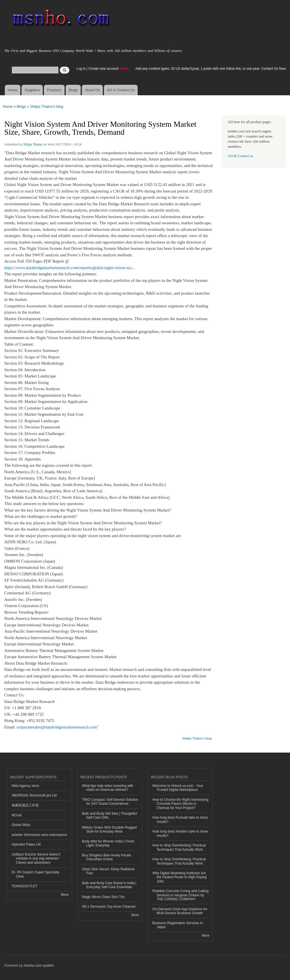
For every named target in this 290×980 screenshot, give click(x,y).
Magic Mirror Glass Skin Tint (103, 897)
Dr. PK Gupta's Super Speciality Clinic (36, 874)
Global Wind (21, 825)
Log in (81, 69)
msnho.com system (39, 966)
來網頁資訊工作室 (25, 805)
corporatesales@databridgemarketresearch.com (57, 727)
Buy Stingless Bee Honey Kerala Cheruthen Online (107, 857)
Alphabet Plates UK (26, 844)
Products (54, 90)
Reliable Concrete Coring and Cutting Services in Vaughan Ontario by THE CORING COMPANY (181, 895)
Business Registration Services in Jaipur (178, 925)
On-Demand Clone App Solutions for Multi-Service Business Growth (180, 911)
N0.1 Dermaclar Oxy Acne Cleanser (109, 907)
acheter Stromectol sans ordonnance (39, 835)
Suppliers (32, 90)
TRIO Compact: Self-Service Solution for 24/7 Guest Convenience (110, 802)
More (65, 895)
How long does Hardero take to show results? (180, 833)
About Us (92, 90)
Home (13, 90)
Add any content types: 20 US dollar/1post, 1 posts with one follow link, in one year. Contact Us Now (211, 69)
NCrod (17, 815)
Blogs (73, 90)
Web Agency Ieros (25, 786)
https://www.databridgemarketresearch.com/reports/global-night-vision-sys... (70, 268)
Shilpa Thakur (33, 144)
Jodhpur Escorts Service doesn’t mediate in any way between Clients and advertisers (36, 858)
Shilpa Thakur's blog (47, 106)
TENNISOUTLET (24, 886)
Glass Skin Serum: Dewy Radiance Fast (109, 871)
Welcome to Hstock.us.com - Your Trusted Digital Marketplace (178, 788)
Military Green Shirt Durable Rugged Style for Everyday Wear (109, 829)
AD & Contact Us (121, 90)
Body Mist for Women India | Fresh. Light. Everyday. (109, 843)
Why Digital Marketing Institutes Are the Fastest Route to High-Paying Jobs (180, 877)
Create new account (104, 69)
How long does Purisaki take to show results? (180, 820)
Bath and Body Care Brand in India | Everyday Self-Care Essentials (109, 885)
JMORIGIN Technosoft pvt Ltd (34, 795)
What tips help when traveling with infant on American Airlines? (108, 788)
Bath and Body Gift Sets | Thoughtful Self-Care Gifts (110, 816)
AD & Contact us (240, 156)
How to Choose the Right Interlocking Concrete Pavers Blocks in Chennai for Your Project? (180, 804)
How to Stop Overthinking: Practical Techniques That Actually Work (179, 847)
